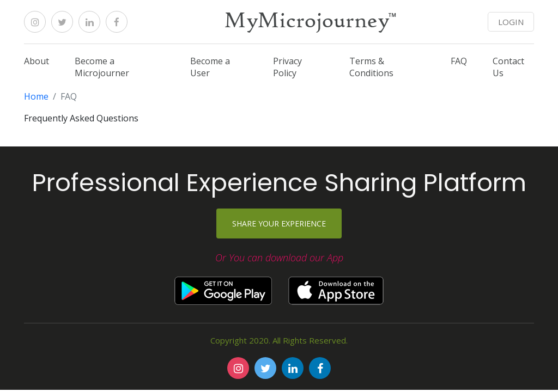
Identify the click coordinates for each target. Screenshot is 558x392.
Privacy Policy (287, 67)
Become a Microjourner (102, 67)
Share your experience (279, 223)
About (37, 61)
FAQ (459, 61)
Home (36, 96)
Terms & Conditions (371, 67)
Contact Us (508, 67)
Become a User (210, 67)
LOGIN (511, 22)
